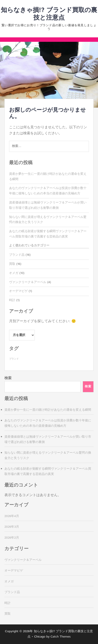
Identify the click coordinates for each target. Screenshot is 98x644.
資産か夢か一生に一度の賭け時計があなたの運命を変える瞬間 (48, 410)
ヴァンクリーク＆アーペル (28, 282)
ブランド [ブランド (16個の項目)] (14, 359)
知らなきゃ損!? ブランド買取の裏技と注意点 (49, 14)
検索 (8, 378)
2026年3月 (12, 527)
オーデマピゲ (18, 291)
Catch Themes (61, 637)
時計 (12, 300)
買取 (12, 264)
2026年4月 (12, 516)
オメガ (14, 273)
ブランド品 (17, 255)
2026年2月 (12, 538)
